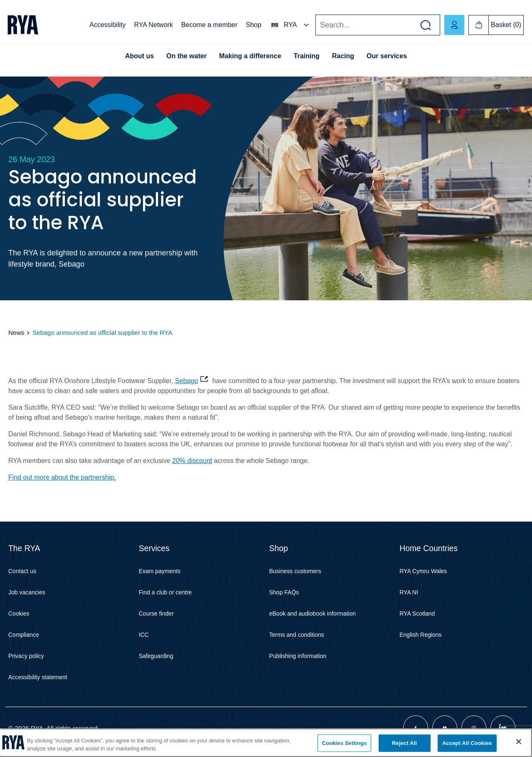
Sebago (186, 381)
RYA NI (409, 592)
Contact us (22, 571)
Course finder (156, 614)
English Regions (420, 635)
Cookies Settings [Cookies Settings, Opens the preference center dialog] (345, 743)
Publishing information (298, 656)
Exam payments (160, 571)
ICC (144, 635)
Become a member (209, 25)
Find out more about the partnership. (62, 477)
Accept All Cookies (467, 743)
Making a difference (250, 56)
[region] (266, 743)
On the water (186, 56)
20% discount (192, 461)
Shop (253, 25)
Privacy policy (26, 656)
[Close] (519, 742)
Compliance (24, 635)
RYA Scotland (417, 614)
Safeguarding (156, 656)
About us (139, 56)
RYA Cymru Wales (423, 571)
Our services (387, 56)
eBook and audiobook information (313, 614)
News (16, 333)
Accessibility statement (38, 677)
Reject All (404, 743)
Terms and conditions (297, 635)
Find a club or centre (165, 592)
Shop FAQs (284, 592)
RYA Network (153, 25)
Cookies (19, 614)
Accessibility (107, 25)
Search (315, 25)
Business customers (295, 571)
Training (307, 56)
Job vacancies (27, 592)
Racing (343, 56)
